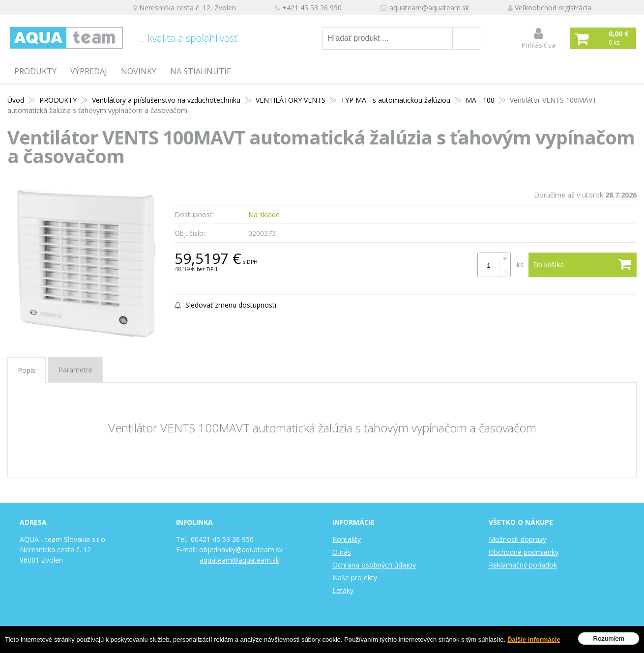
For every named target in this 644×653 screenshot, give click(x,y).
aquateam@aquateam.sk (429, 8)
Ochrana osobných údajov (374, 565)
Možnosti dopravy (517, 539)
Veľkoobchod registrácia (553, 8)
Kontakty (347, 539)
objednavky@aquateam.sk (241, 550)
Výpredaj (89, 71)
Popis (27, 370)
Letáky (343, 590)
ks (520, 265)
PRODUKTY (35, 71)
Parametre (75, 370)
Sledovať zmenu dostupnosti (225, 305)
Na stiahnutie (201, 71)
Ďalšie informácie (534, 639)
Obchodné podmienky (524, 552)
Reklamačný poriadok (523, 565)
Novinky (139, 71)
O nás (342, 552)
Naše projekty (355, 578)
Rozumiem (609, 639)
